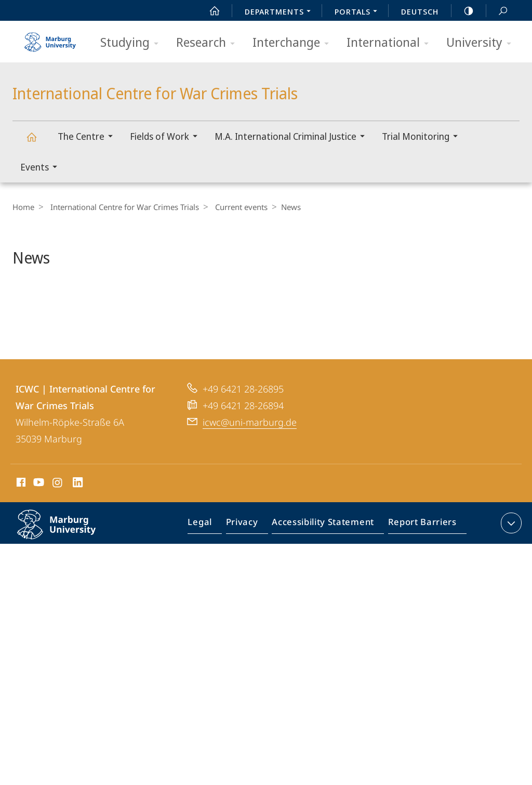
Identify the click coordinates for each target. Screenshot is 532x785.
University (482, 43)
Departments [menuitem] (281, 12)
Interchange (294, 43)
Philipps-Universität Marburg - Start (51, 38)
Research (209, 43)
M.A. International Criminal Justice (293, 138)
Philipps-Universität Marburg (68, 560)
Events (42, 168)
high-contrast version (463, 11)
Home (23, 207)
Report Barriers (420, 553)
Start (209, 11)
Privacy (251, 553)
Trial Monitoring (423, 138)
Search (497, 11)
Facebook (20, 512)
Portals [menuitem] (359, 12)
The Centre (89, 138)
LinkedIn (78, 512)
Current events (236, 207)
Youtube (38, 512)
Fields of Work (167, 138)
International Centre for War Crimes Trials (37, 142)
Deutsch (420, 11)
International (391, 43)
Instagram (58, 512)
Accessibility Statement (326, 553)
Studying (133, 43)
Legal (212, 553)
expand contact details (510, 551)
